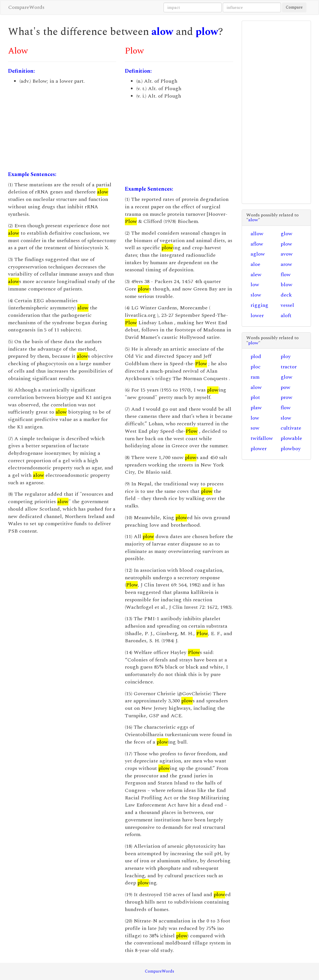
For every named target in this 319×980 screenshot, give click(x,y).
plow (207, 32)
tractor (289, 367)
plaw (256, 408)
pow (285, 387)
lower (257, 316)
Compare (294, 7)
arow (286, 264)
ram (255, 377)
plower (259, 449)
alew (256, 275)
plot (255, 397)
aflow (257, 244)
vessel (287, 305)
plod (256, 356)
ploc (256, 367)
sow (255, 428)
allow (257, 234)
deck (286, 295)
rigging (259, 305)
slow (256, 295)
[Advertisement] (62, 128)
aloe (255, 264)
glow (286, 234)
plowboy (291, 449)
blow (286, 285)
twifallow (262, 438)
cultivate (291, 428)
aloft (286, 316)
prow (286, 397)
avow (287, 254)
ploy (286, 356)
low (255, 285)
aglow (258, 254)
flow (286, 275)
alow (162, 32)
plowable (291, 438)
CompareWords (26, 7)
